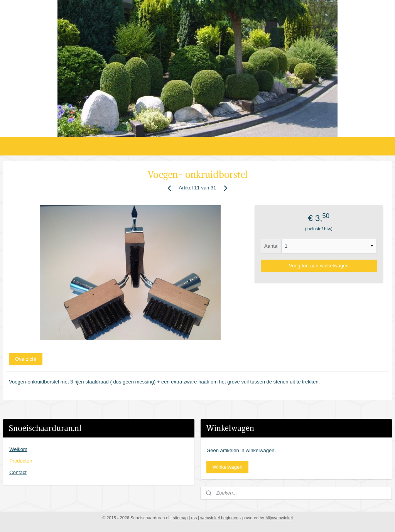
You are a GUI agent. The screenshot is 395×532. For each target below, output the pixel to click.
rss (194, 518)
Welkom (18, 449)
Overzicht (26, 359)
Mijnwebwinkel (279, 518)
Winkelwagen (227, 467)
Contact (18, 472)
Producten (21, 461)
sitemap (180, 518)
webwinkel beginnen (219, 518)
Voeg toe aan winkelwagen (319, 265)
